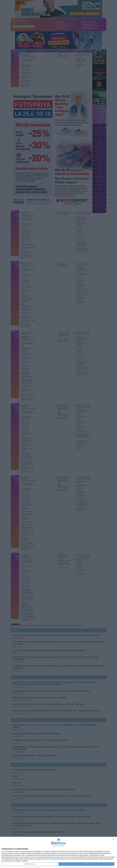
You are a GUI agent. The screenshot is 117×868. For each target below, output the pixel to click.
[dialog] (58, 852)
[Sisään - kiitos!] (114, 840)
